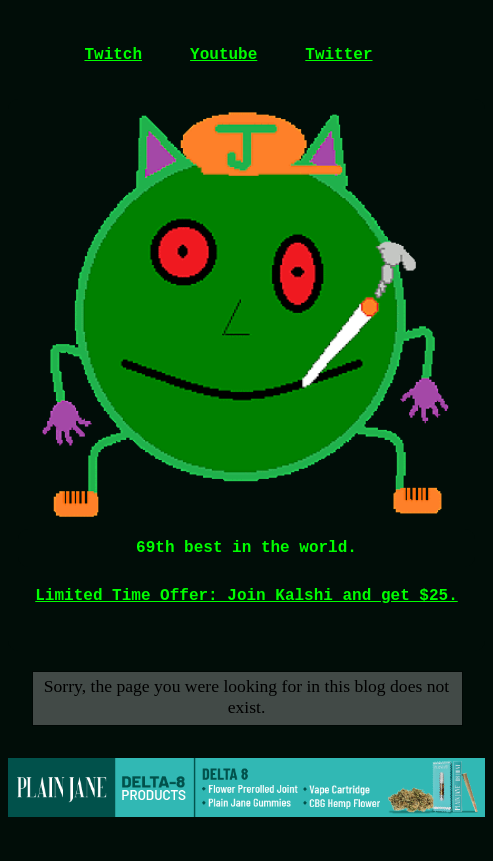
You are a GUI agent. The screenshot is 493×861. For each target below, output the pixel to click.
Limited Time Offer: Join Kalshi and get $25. (246, 596)
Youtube (223, 55)
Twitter (338, 55)
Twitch (113, 55)
